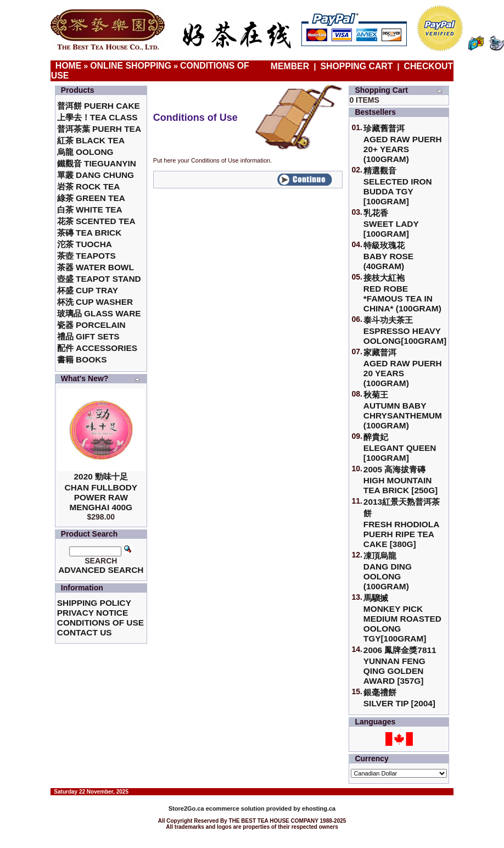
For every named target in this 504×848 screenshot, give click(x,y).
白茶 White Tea (90, 210)
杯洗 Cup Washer (95, 302)
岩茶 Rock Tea (89, 186)
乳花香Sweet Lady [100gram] (391, 223)
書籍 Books (82, 359)
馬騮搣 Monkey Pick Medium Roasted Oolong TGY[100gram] (402, 618)
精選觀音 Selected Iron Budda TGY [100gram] (398, 186)
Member (291, 66)
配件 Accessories (97, 348)
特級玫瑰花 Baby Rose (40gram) (388, 256)
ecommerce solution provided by (235, 808)
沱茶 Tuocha (85, 244)
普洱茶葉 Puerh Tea (99, 129)
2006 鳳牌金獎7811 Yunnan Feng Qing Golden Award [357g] (400, 665)
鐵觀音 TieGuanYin (97, 163)
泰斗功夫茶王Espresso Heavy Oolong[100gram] (405, 330)
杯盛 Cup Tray (88, 290)
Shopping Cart (357, 66)
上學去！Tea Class (97, 117)
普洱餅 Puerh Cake (99, 106)
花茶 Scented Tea (96, 221)
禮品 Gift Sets (88, 336)
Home (69, 66)
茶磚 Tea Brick (89, 233)
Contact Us (85, 632)
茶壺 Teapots (86, 256)
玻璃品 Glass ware (99, 313)
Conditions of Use (100, 623)
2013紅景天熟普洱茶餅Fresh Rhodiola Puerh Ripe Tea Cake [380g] (402, 523)
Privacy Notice (93, 613)
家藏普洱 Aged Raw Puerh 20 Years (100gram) (403, 368)
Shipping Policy (94, 603)
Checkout (429, 66)
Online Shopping (131, 66)
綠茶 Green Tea (91, 198)
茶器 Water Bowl (96, 267)
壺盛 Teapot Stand (99, 279)
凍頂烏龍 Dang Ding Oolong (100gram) (388, 571)
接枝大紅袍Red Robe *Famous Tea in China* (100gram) (402, 293)
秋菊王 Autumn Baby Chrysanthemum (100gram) (403, 410)
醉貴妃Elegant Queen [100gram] (400, 447)
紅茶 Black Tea (91, 140)
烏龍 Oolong (85, 152)
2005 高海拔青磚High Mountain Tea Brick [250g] (401, 480)
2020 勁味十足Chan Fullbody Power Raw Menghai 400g (101, 492)
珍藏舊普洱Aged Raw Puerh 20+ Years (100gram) (403, 144)
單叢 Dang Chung (96, 175)
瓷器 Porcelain (91, 325)
